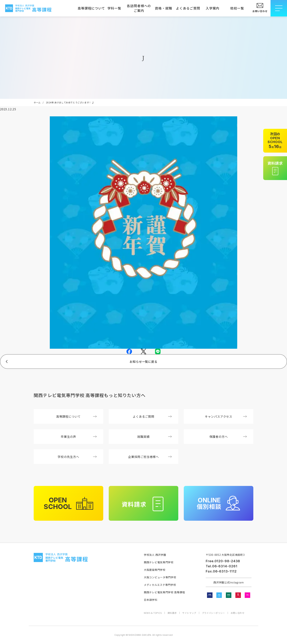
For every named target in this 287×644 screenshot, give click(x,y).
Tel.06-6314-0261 (221, 566)
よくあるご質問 (188, 8)
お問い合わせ (238, 613)
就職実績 (154, 437)
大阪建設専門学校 (155, 570)
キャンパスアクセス (226, 416)
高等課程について (90, 8)
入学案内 (213, 8)
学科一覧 (114, 8)
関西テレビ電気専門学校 (159, 562)
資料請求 (172, 613)
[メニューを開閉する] (279, 8)
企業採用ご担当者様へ (150, 457)
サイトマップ (189, 613)
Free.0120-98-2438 (223, 561)
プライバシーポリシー (213, 613)
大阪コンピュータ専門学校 (160, 577)
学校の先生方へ (77, 457)
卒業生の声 (79, 437)
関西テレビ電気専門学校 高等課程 (164, 592)
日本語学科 (151, 600)
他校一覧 (237, 8)
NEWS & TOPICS (153, 613)
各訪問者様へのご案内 (139, 8)
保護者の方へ (228, 437)
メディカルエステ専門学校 (160, 585)
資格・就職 (163, 8)
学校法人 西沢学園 (155, 555)
